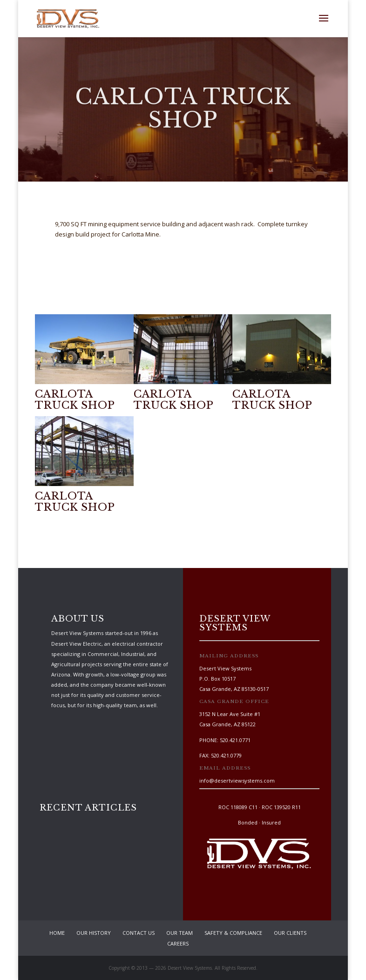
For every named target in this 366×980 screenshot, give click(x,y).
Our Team (180, 933)
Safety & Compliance (233, 933)
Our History (94, 933)
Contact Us (139, 933)
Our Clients (290, 933)
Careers (178, 943)
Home (57, 933)
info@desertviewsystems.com (237, 781)
